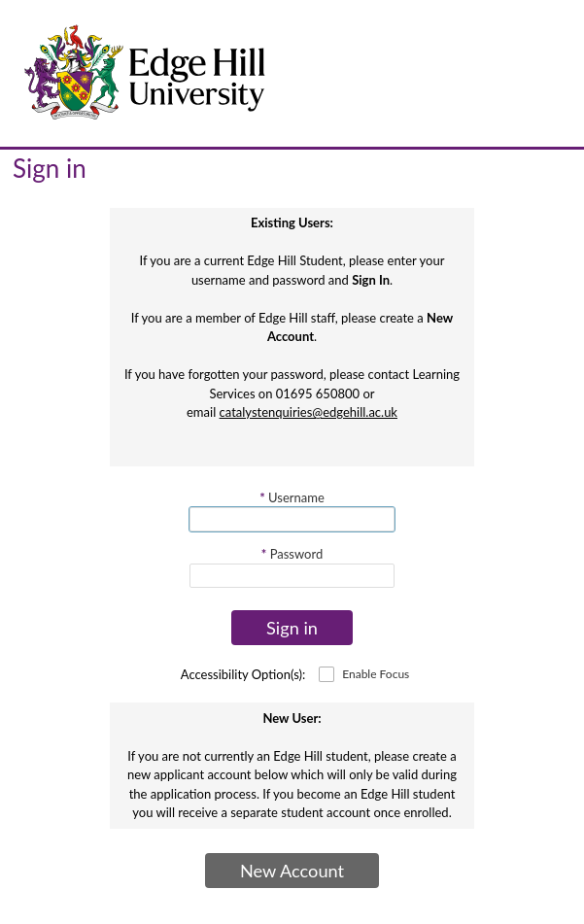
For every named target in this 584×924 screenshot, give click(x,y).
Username (292, 497)
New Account (292, 871)
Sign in (292, 628)
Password (292, 554)
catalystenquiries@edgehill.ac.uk (309, 412)
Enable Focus (376, 674)
